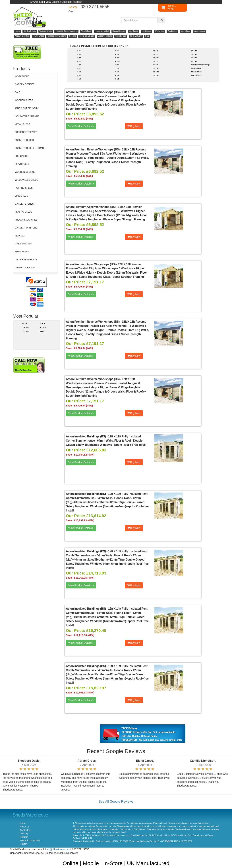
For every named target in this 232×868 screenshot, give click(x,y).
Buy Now (134, 126)
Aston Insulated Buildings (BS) (86, 436)
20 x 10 (194, 58)
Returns (24, 837)
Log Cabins (196, 75)
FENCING (20, 236)
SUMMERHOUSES (24, 140)
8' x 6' (43, 323)
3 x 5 (79, 54)
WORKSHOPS (22, 76)
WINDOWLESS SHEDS (26, 180)
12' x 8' (26, 331)
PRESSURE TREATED (26, 132)
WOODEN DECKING (25, 172)
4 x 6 (79, 65)
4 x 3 (79, 61)
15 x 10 (156, 75)
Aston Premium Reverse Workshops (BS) (93, 92)
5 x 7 (79, 75)
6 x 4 (117, 51)
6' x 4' (25, 323)
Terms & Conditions (30, 840)
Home (74, 46)
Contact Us (26, 830)
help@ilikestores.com (57, 849)
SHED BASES (22, 252)
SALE (18, 92)
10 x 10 (156, 58)
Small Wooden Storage (200, 65)
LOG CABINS (21, 156)
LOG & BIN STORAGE (26, 260)
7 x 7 (117, 72)
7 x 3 (117, 65)
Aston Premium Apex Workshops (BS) (91, 207)
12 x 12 (123, 46)
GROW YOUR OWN (25, 268)
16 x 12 (194, 54)
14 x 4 (156, 65)
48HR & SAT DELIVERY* (27, 108)
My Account (37, 2)
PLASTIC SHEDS (23, 212)
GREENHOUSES (23, 244)
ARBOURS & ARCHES (26, 220)
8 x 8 (117, 79)
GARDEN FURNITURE (26, 228)
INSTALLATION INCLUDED (98, 46)
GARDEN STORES (24, 204)
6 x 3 (79, 79)
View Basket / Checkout (59, 2)
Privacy (24, 844)
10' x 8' (43, 327)
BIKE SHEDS (21, 196)
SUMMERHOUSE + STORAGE (30, 148)
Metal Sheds (196, 68)
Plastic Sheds (197, 72)
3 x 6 (79, 58)
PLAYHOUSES (22, 164)
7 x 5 (117, 68)
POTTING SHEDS (24, 188)
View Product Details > (81, 126)
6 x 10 (118, 61)
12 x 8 (156, 61)
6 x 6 (117, 54)
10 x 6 (156, 51)
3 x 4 (79, 51)
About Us (25, 827)
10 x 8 (156, 54)
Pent (42, 331)
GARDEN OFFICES (25, 84)
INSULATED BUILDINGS (27, 116)
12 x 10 (156, 68)
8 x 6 (117, 75)
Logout (78, 2)
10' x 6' (26, 327)
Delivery (24, 834)
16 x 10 (194, 51)
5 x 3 (79, 68)
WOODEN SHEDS (24, 100)
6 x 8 (117, 58)
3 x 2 (79, 72)
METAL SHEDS (22, 124)
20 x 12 (194, 61)
